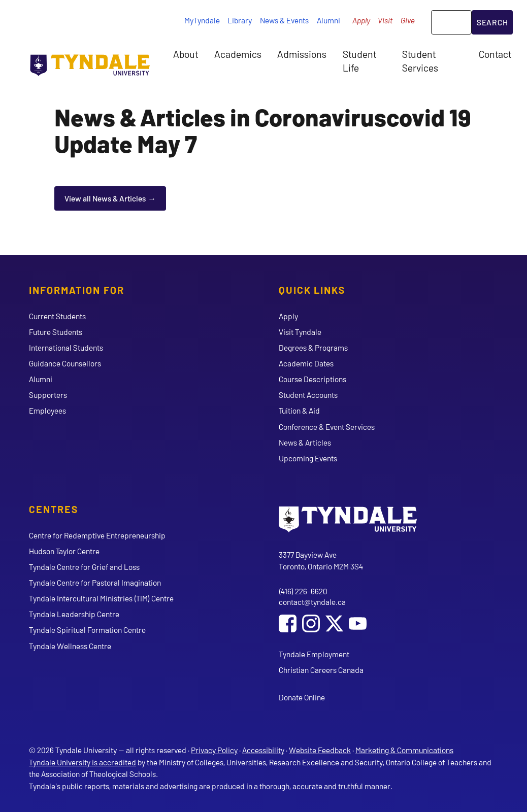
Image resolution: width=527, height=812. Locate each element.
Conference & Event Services (327, 427)
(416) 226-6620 (303, 591)
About (186, 54)
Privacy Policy (214, 750)
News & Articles (305, 442)
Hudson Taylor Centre (64, 551)
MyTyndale (202, 20)
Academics (238, 54)
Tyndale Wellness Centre (70, 646)
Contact (495, 54)
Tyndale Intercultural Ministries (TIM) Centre (101, 598)
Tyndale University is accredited (83, 762)
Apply (361, 20)
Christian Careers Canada (321, 670)
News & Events (284, 20)
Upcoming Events (308, 458)
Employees (47, 410)
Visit (385, 20)
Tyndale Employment (314, 654)
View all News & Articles (105, 198)
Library (240, 20)
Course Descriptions (312, 379)
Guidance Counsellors (65, 363)
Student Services (420, 60)
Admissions (302, 54)
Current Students (57, 316)
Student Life (359, 60)
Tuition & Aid (299, 410)
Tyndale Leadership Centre (74, 614)
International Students (66, 347)
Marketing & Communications (404, 750)
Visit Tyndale (300, 332)
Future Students (56, 332)
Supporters (48, 395)
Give (408, 20)
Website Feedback (320, 750)
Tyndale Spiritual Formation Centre (87, 630)
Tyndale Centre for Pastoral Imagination (95, 582)
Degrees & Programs (313, 347)
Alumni (328, 20)
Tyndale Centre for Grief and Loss (84, 567)
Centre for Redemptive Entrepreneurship (97, 535)
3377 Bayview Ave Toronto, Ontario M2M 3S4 (321, 561)
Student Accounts (308, 395)
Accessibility (263, 750)
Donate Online (302, 697)
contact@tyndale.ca (312, 602)
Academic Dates (306, 363)
